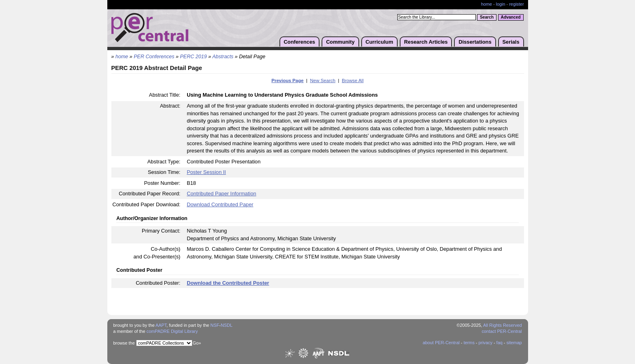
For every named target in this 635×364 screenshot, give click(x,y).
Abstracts (223, 57)
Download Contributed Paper (220, 204)
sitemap (514, 343)
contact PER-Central (502, 331)
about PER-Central (441, 343)
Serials (511, 42)
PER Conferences (154, 57)
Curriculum (379, 42)
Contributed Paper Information (221, 194)
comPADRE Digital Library (172, 331)
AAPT (161, 325)
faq (500, 343)
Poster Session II (206, 172)
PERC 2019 (194, 57)
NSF (215, 325)
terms (469, 343)
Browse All (353, 80)
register (516, 4)
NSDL (227, 325)
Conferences (300, 42)
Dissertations (475, 42)
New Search (323, 80)
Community (340, 42)
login (501, 4)
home (487, 4)
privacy (485, 343)
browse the (124, 343)
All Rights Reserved (503, 325)
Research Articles (426, 42)
